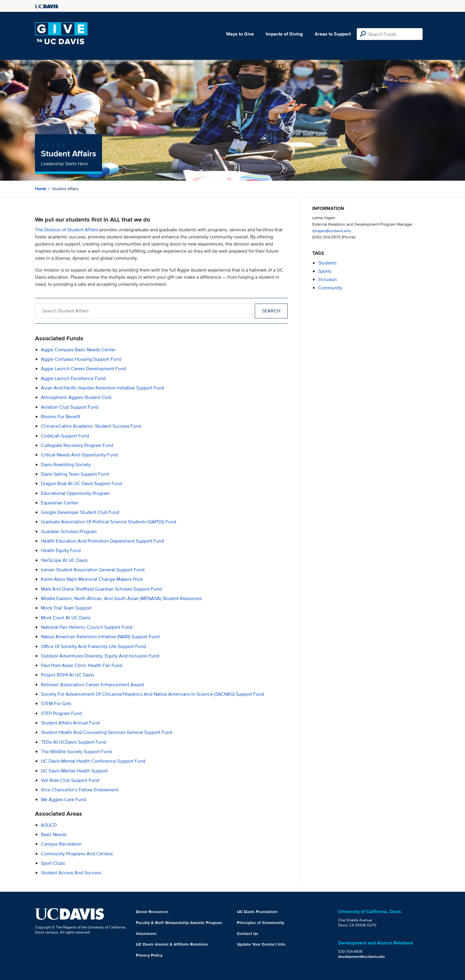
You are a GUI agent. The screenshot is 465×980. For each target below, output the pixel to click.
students (327, 263)
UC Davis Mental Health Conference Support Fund (93, 761)
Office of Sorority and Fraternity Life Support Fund (93, 646)
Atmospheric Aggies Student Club (76, 397)
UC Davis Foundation (257, 912)
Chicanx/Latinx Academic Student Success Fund (91, 426)
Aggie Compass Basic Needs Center (78, 350)
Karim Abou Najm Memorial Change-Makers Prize (92, 579)
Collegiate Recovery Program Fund (77, 445)
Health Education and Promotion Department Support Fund (102, 541)
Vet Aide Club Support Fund (70, 780)
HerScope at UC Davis (64, 560)
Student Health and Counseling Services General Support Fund (107, 732)
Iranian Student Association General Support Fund (93, 570)
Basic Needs (54, 834)
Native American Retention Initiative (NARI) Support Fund (100, 637)
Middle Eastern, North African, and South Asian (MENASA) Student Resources (121, 598)
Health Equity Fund (61, 550)
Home (40, 189)
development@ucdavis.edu (362, 956)
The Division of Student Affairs (67, 230)
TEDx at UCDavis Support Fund (74, 742)
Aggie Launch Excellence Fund (73, 378)
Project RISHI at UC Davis (67, 675)
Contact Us (248, 934)
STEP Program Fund (61, 713)
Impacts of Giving (284, 34)
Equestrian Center (60, 503)
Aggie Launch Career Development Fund (83, 369)
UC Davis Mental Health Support (74, 771)
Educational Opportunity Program (75, 493)
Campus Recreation (61, 844)
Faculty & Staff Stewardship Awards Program (179, 923)
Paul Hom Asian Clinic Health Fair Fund (82, 665)
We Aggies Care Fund (63, 799)
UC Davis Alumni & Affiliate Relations (172, 944)
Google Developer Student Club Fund (80, 512)
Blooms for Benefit (61, 417)
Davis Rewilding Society (66, 465)
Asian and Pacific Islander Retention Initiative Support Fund (103, 388)
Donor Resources (152, 912)
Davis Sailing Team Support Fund (75, 474)
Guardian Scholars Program (69, 531)
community (330, 288)
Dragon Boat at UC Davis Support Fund (82, 483)
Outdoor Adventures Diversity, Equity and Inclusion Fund (100, 656)
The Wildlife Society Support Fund (76, 752)
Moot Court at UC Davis (66, 618)
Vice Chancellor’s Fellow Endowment (80, 790)
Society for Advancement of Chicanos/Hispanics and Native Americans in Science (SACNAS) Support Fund (152, 694)
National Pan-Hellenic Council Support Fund (87, 627)
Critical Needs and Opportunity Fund (79, 455)
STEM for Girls (56, 704)
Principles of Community (261, 923)
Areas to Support (333, 34)
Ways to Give (240, 34)
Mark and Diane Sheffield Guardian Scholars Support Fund (101, 589)
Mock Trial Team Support (66, 608)
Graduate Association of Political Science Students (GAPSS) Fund (109, 522)
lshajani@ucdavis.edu (332, 231)
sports (325, 271)
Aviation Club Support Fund (70, 407)
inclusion (328, 279)
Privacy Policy (149, 955)
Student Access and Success (71, 873)
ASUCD (49, 825)
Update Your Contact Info (261, 944)
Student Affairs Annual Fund (70, 723)
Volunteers (146, 934)
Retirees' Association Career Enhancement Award (92, 685)
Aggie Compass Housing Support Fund (81, 359)
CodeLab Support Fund (65, 436)
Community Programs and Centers (77, 854)
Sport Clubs (53, 863)
